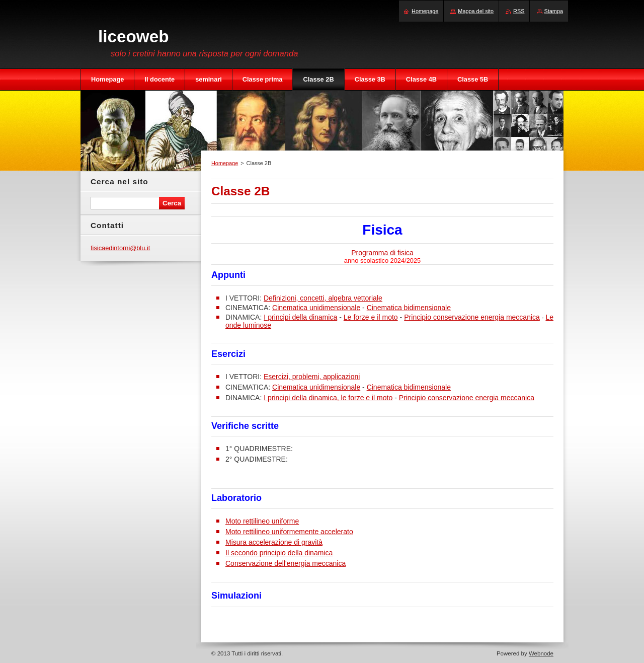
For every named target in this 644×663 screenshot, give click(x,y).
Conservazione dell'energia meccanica (286, 563)
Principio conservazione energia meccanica (472, 317)
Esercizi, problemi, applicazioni (312, 377)
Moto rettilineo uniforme (262, 521)
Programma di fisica (382, 253)
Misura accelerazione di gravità (274, 542)
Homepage (225, 163)
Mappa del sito (476, 11)
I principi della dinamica (300, 317)
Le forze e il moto (371, 317)
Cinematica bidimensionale (409, 308)
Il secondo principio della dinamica (279, 553)
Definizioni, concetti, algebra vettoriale (323, 298)
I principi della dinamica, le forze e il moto (328, 398)
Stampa (554, 11)
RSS (519, 11)
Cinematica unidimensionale (316, 308)
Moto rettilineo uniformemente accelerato (289, 532)
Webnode (541, 653)
